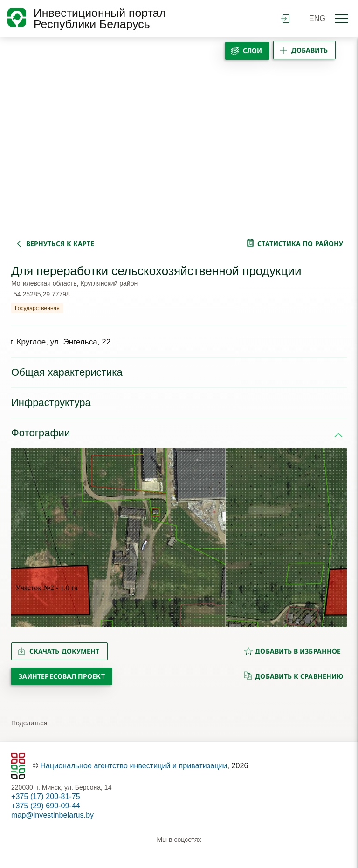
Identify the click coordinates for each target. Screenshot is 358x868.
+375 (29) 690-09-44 (46, 806)
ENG (317, 18)
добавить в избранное (292, 651)
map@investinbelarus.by (52, 815)
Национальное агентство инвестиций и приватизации (134, 766)
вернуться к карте (60, 244)
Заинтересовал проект (62, 676)
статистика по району (300, 244)
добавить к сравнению (293, 676)
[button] (22, 538)
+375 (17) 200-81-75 (46, 796)
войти (285, 19)
